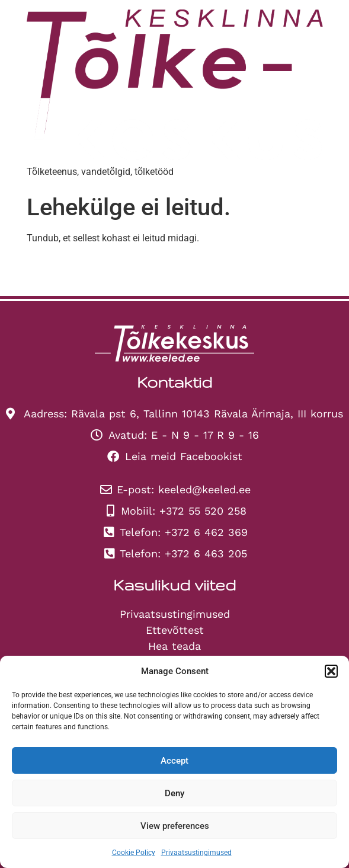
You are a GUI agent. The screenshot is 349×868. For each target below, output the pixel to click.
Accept (174, 761)
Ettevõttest (175, 630)
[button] (331, 671)
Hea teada (174, 646)
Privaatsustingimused (196, 853)
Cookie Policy (134, 853)
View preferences (175, 826)
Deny (174, 793)
